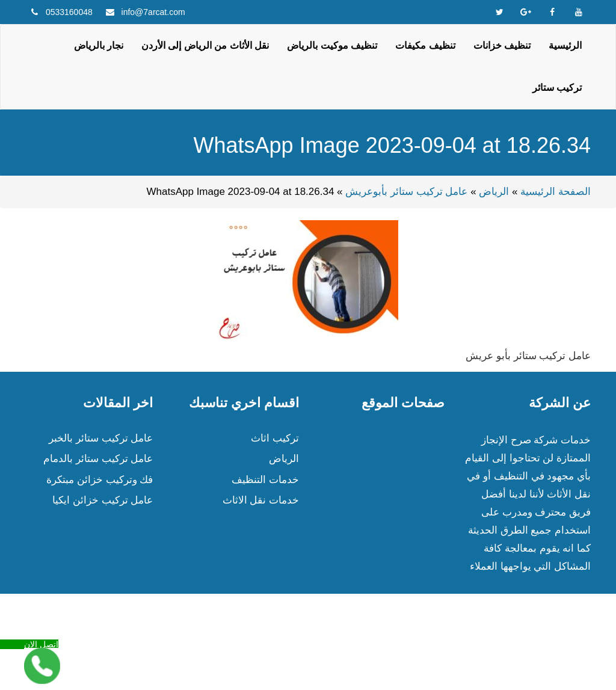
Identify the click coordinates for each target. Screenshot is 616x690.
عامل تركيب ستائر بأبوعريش (406, 192)
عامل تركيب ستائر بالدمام (98, 459)
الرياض (494, 192)
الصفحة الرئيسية (556, 192)
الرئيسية (565, 45)
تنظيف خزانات (502, 45)
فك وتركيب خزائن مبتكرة (100, 480)
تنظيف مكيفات (425, 45)
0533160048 (69, 12)
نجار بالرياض (99, 45)
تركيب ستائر (557, 88)
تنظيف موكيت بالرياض (332, 45)
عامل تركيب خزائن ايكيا (103, 500)
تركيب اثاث (275, 438)
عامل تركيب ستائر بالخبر (101, 438)
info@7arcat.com (153, 12)
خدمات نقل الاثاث (261, 500)
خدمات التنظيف (265, 480)
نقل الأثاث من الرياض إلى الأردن (205, 45)
